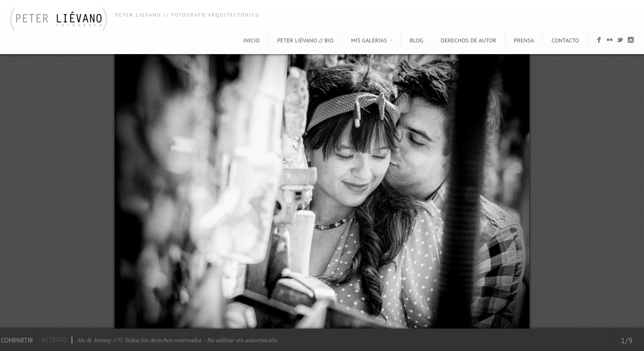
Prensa (524, 40)
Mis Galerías (369, 40)
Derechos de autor (468, 40)
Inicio (251, 40)
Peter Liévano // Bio (305, 40)
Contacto (565, 40)
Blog (417, 40)
